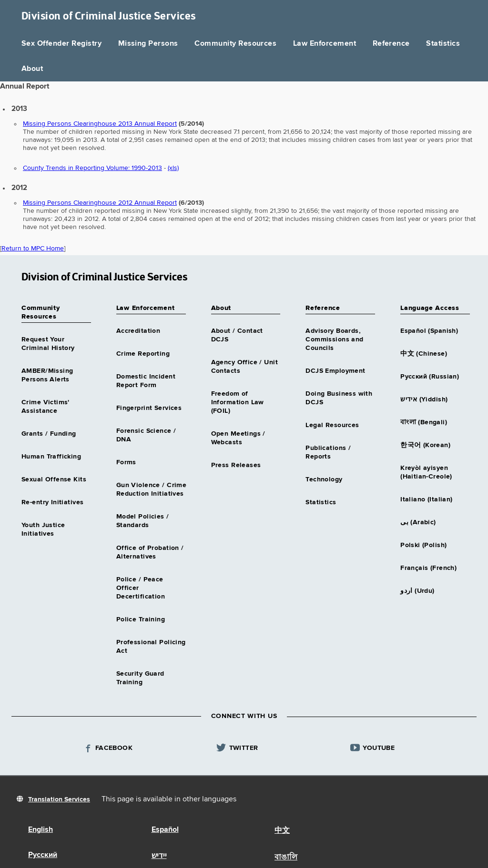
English (41, 830)
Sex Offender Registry (61, 44)
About (32, 69)
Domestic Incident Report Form (146, 381)
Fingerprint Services (149, 408)
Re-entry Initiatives (52, 502)
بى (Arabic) (418, 522)
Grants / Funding (49, 434)
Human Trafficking (51, 457)
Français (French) (428, 568)
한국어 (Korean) (425, 445)
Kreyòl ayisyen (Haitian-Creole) (426, 472)
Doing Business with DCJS (339, 398)
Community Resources (235, 44)
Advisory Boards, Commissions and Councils (334, 339)
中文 (282, 831)
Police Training (141, 619)
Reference (391, 44)
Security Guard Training (140, 678)
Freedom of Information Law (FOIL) (238, 402)
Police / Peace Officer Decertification (141, 588)
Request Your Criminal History (48, 344)
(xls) (173, 168)
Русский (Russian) (430, 377)
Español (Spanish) (429, 331)
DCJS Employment (335, 371)
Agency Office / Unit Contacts (244, 367)
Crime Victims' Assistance (46, 407)
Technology (324, 479)
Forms (126, 462)
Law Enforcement (325, 44)
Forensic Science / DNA (146, 435)
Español (165, 830)
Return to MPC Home (33, 249)
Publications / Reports (328, 452)
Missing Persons (148, 44)
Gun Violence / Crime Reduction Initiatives (151, 489)
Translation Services (59, 799)
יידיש (159, 856)
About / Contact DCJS (237, 335)
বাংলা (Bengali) (424, 422)
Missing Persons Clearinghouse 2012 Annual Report (100, 203)
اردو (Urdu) (417, 591)
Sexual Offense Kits (54, 479)
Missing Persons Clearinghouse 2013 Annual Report (100, 124)
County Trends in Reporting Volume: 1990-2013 (92, 168)
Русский (43, 855)
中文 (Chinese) (424, 354)
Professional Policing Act (151, 647)
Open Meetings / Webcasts (238, 438)
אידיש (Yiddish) (424, 399)
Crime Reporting (143, 354)
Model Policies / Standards (143, 521)
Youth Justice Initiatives (43, 529)
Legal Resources (332, 425)
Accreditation (138, 331)
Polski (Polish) (423, 545)
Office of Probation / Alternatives (150, 552)
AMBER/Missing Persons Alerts (47, 375)
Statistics (443, 44)
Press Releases (236, 465)
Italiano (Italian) (427, 499)
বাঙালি (286, 858)
